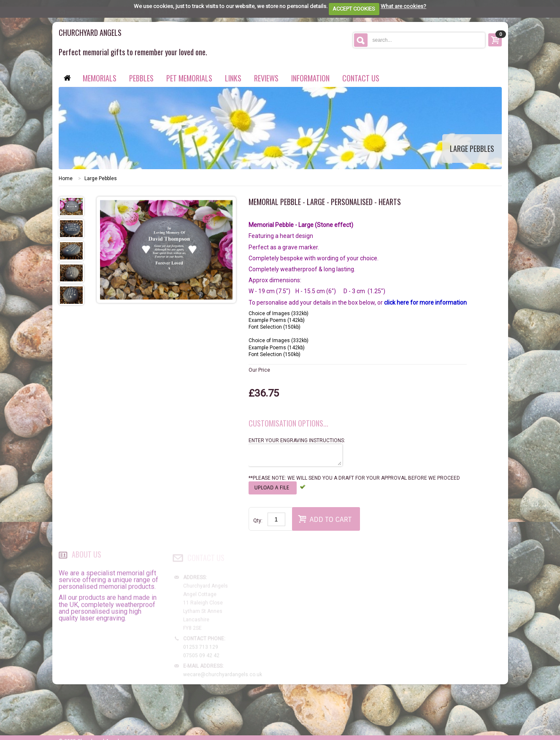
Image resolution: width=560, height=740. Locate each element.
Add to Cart (325, 519)
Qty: (258, 521)
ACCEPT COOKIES (354, 9)
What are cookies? (403, 6)
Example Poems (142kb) (277, 320)
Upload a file (273, 488)
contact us (361, 78)
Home (66, 178)
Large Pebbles (101, 178)
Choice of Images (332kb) (279, 313)
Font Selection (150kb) (275, 327)
